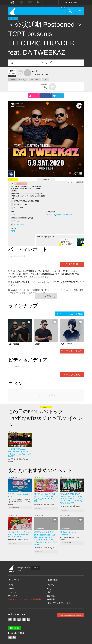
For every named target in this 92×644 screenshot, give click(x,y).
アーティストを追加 (72, 351)
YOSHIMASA (67, 215)
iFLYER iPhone (10, 637)
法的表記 (51, 596)
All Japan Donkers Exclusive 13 (68, 533)
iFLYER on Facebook (15, 619)
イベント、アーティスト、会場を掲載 (25, 599)
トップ (46, 63)
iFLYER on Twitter (10, 619)
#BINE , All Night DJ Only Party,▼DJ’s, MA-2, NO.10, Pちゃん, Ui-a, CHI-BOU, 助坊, (46, 498)
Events (15, 19)
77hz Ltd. (36, 568)
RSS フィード (28, 619)
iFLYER (11, 569)
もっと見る (46, 296)
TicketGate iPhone (14, 637)
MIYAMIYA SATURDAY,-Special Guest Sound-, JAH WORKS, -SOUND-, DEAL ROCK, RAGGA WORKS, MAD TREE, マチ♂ (72, 499)
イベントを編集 (22, 184)
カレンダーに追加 (74, 182)
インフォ (51, 585)
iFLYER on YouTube (24, 619)
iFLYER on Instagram (19, 619)
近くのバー (18, 221)
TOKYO (24, 218)
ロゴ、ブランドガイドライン (60, 603)
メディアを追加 (72, 375)
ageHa (13, 215)
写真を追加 (72, 264)
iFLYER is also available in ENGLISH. (71, 615)
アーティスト (14, 589)
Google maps (19, 224)
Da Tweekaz (51, 215)
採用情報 (51, 599)
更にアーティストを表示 (69, 314)
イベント (12, 585)
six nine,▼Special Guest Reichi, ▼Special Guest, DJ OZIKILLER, (19, 534)
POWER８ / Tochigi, (44, 504)
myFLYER (13, 596)
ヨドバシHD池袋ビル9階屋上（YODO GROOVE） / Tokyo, (19, 502)
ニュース (12, 592)
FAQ (49, 589)
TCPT (13, 231)
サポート (51, 592)
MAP (15, 218)
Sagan (59, 215)
